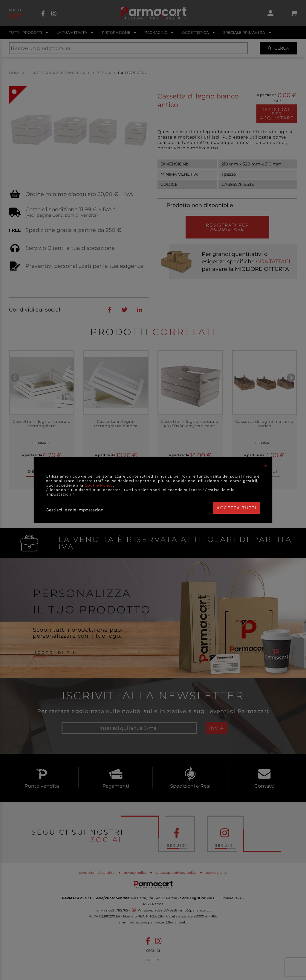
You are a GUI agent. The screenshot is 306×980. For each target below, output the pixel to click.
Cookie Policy (99, 485)
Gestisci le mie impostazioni (75, 510)
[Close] (266, 466)
